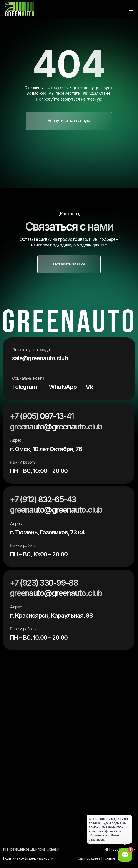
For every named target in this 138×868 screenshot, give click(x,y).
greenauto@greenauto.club (56, 427)
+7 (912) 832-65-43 (43, 500)
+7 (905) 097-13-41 (42, 416)
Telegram (24, 387)
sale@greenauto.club (40, 358)
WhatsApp (63, 387)
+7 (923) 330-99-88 (44, 583)
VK (90, 387)
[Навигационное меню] (130, 9)
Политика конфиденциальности (28, 858)
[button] (69, 121)
